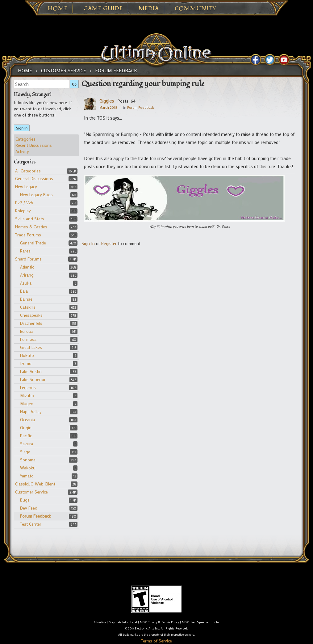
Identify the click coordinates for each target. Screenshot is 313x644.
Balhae (26, 299)
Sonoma (28, 460)
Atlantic (27, 267)
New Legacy (26, 186)
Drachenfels (31, 323)
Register (109, 243)
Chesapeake (31, 315)
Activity (22, 151)
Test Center (31, 524)
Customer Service (31, 492)
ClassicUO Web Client (35, 484)
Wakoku (28, 468)
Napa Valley (31, 411)
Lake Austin (31, 371)
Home (58, 9)
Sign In (22, 128)
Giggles (107, 101)
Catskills (28, 307)
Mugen (27, 403)
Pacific (26, 436)
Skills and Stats (30, 219)
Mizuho (27, 395)
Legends (28, 387)
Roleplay (23, 211)
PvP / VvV (24, 203)
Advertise (100, 622)
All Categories (28, 171)
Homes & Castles (31, 227)
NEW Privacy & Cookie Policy (159, 622)
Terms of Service (156, 641)
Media (149, 9)
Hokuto (27, 355)
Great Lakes (31, 347)
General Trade (33, 243)
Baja (24, 291)
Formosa (28, 339)
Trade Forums (28, 235)
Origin (26, 428)
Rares (25, 251)
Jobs (216, 622)
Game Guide (103, 9)
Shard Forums (28, 259)
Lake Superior (33, 379)
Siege (25, 452)
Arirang (27, 275)
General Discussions (34, 178)
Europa (27, 331)
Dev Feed (29, 508)
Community (195, 9)
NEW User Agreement (196, 622)
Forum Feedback (35, 516)
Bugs (25, 500)
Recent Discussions (34, 145)
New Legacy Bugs (36, 195)
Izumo (26, 363)
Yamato (27, 476)
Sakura (27, 444)
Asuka (26, 283)
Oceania (27, 419)
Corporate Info (118, 622)
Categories (25, 139)
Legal (134, 622)
